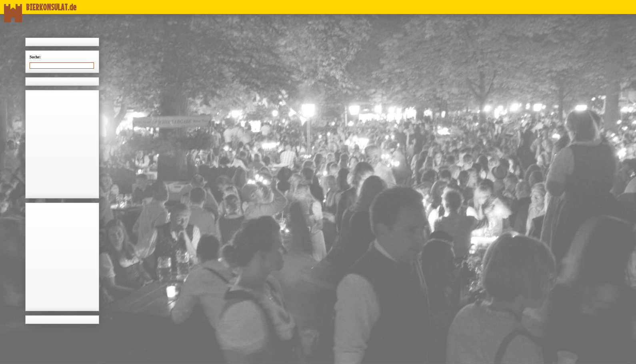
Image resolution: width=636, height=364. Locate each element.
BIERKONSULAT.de (40, 7)
